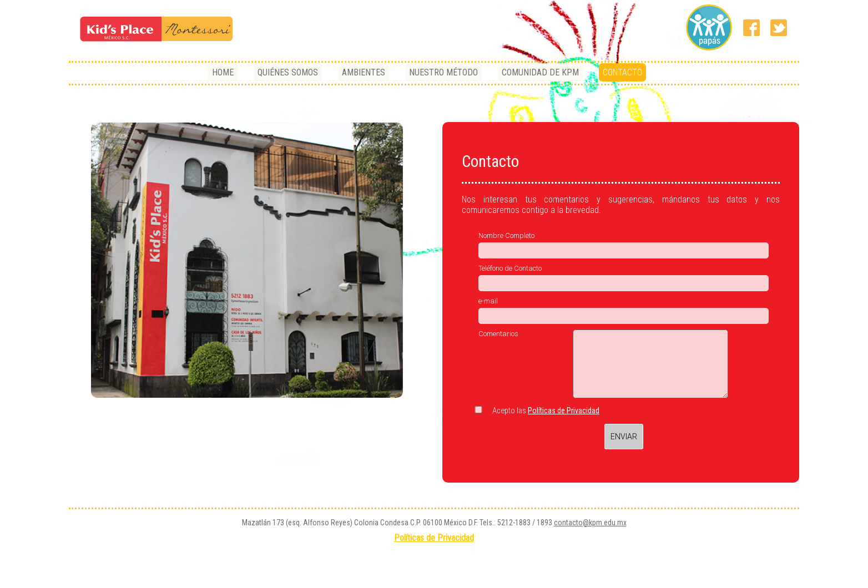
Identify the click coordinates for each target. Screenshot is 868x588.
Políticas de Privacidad (564, 410)
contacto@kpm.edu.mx (590, 523)
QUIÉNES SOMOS (288, 72)
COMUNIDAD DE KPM (540, 72)
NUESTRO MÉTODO (443, 72)
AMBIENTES (364, 72)
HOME (223, 72)
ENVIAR (624, 437)
